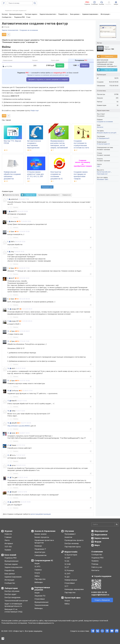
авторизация (46, 514)
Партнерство (40, 579)
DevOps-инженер (72, 543)
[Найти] (117, 524)
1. (8, 199)
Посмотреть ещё (47, 187)
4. (8, 231)
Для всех (100, 127)
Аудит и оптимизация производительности (13, 605)
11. (8, 321)
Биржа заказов (102, 538)
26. (8, 502)
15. (8, 381)
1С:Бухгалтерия (71, 555)
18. (8, 411)
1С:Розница (69, 570)
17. (8, 401)
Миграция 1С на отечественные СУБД (13, 611)
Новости (8, 534)
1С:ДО (67, 577)
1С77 (66, 586)
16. (8, 391)
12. (8, 331)
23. (8, 465)
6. (8, 252)
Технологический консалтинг (16, 601)
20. (8, 433)
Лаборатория (11, 588)
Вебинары (39, 582)
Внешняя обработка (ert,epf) (107, 133)
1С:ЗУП (67, 574)
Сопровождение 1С (44, 560)
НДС (99, 166)
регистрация (36, 514)
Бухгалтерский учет (104, 172)
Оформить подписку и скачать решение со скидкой (48, 79)
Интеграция (9, 580)
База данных (10, 574)
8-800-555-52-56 (99, 592)
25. (8, 492)
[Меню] (4, 3)
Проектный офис (73, 598)
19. (8, 423)
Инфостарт (35, 111)
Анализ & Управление (45, 531)
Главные (8, 537)
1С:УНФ (67, 564)
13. (8, 341)
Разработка (9, 570)
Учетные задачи (11, 564)
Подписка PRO (11, 558)
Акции (37, 563)
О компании (97, 552)
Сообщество (10, 583)
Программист (70, 534)
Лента (7, 540)
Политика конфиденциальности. (41, 623)
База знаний (10, 555)
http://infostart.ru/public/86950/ (19, 426)
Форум (98, 542)
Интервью (9, 543)
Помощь (95, 564)
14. (8, 368)
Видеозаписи (101, 535)
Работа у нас (97, 567)
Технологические (41, 605)
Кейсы (37, 576)
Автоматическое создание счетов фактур (35, 23)
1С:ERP (67, 558)
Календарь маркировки (74, 589)
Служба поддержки (103, 576)
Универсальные (71, 580)
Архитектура (40, 552)
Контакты (95, 570)
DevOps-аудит (10, 594)
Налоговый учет (102, 174)
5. (8, 242)
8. (8, 278)
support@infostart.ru (100, 595)
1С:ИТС (37, 567)
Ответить (16, 207)
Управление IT (40, 549)
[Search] (105, 524)
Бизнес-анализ (40, 534)
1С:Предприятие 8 (103, 138)
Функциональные (11, 561)
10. (8, 309)
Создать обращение (102, 600)
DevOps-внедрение (12, 597)
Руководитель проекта (74, 540)
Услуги (37, 573)
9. (8, 299)
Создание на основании (105, 122)
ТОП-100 (8, 547)
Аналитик (68, 537)
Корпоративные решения (42, 589)
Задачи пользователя (13, 567)
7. (8, 268)
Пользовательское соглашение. (14, 623)
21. (8, 445)
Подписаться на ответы (11, 195)
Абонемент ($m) (103, 179)
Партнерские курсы (73, 547)
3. (8, 221)
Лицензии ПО (40, 596)
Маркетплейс (71, 552)
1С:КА (67, 561)
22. (8, 455)
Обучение (69, 531)
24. (8, 477)
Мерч (97, 545)
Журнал (8, 531)
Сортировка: (49, 195)
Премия (8, 550)
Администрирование (13, 577)
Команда (38, 546)
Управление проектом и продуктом (44, 541)
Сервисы (38, 570)
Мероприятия (101, 531)
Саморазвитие (40, 555)
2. (8, 211)
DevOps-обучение (12, 591)
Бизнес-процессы (42, 537)
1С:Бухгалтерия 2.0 (103, 144)
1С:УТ (67, 567)
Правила (95, 561)
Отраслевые (40, 599)
